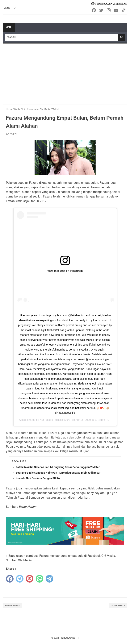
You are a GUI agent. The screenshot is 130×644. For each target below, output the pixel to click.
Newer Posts (12, 606)
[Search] (62, 37)
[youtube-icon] (116, 10)
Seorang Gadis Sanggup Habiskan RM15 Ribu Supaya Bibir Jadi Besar (58, 473)
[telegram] (49, 579)
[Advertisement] (65, 72)
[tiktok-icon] (124, 10)
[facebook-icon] (94, 10)
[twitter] (20, 579)
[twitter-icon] (101, 10)
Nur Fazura (46, 420)
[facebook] (10, 579)
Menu (9, 27)
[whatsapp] (40, 579)
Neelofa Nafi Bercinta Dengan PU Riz (38, 478)
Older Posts (118, 606)
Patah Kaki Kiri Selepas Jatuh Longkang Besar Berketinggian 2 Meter (58, 467)
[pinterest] (30, 579)
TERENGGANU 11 (70, 638)
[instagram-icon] (109, 10)
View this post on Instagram (65, 271)
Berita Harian (27, 507)
